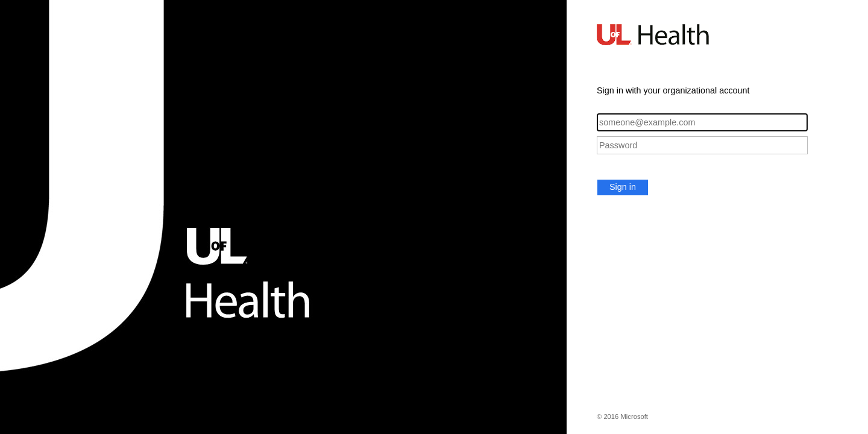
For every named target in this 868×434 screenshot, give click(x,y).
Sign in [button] (623, 187)
